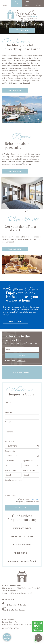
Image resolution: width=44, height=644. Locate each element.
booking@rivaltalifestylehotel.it (20, 593)
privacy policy (21, 361)
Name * (8, 403)
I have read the (16, 361)
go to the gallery (22, 372)
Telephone (9, 432)
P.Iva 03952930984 (9, 619)
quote (38, 4)
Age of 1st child (29, 461)
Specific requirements (13, 480)
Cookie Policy (14, 622)
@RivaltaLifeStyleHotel (14, 605)
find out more (15, 90)
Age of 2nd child (11, 470)
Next (26, 211)
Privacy (5, 622)
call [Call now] (17, 4)
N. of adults (9, 461)
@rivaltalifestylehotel (14, 610)
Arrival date (9, 441)
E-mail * (8, 422)
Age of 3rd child (29, 470)
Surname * (9, 412)
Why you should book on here (7, 638)
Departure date (11, 451)
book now (22, 30)
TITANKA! (12, 628)
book (28, 4)
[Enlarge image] (22, 109)
